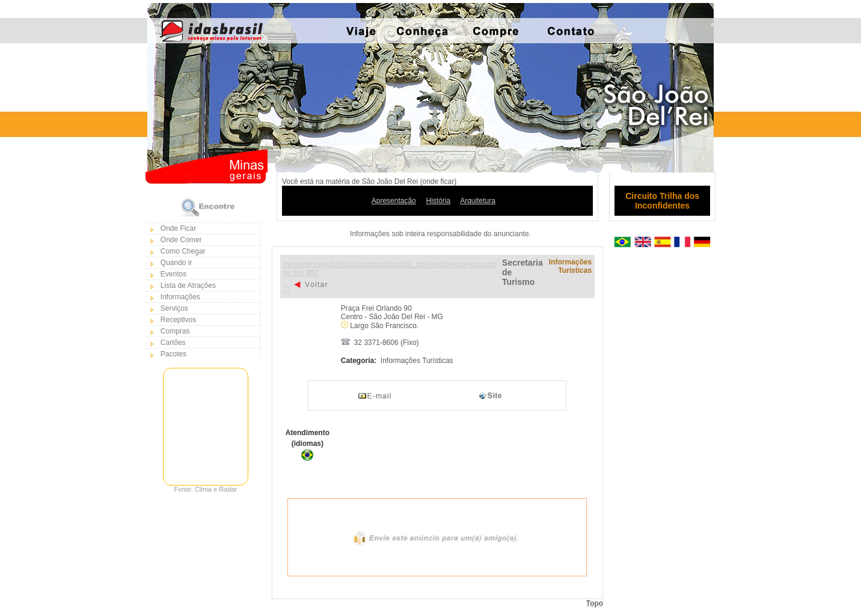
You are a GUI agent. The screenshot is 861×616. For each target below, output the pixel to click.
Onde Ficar (178, 228)
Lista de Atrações (188, 285)
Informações (180, 297)
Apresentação (394, 201)
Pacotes (173, 354)
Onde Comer (181, 240)
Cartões (173, 343)
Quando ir (176, 263)
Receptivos (178, 320)
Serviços (174, 308)
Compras (175, 331)
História (438, 201)
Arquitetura (478, 201)
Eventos (173, 274)
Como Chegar (183, 251)
